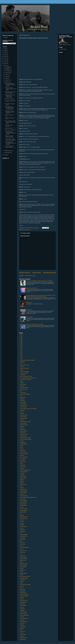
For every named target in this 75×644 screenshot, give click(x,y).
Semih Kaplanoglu (24, 596)
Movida (22, 568)
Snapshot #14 (29, 302)
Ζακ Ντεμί (22, 399)
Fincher (22, 507)
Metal (21, 562)
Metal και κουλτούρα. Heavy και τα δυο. (9, 137)
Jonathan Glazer (24, 536)
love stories (23, 556)
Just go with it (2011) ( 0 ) (10, 130)
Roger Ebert (23, 591)
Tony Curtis (23, 631)
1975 (21, 334)
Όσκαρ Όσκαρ (23, 436)
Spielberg (22, 610)
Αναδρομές (23, 362)
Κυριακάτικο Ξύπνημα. (10, 99)
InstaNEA (22, 525)
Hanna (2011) (29, 310)
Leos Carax (23, 552)
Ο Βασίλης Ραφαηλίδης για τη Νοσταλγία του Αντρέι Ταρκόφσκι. (40, 281)
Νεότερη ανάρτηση (25, 273)
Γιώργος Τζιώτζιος (24, 373)
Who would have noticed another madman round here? (10, 122)
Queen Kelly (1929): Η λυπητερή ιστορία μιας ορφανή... (10, 85)
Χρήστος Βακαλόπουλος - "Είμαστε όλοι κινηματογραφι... (10, 96)
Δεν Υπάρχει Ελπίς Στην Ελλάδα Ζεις (28, 378)
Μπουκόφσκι (23, 430)
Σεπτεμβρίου (8, 71)
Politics (22, 586)
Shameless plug (24, 601)
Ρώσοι (22, 447)
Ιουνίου (7, 76)
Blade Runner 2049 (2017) (32, 288)
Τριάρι (22, 463)
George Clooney (24, 509)
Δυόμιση (22, 383)
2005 (21, 341)
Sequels (22, 597)
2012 (21, 350)
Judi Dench (23, 539)
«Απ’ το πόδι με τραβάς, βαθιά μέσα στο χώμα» (10, 140)
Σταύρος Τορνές (24, 452)
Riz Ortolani (23, 589)
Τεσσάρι (22, 455)
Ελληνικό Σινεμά (24, 389)
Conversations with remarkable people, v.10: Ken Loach (9, 108)
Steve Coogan (23, 614)
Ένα (21, 391)
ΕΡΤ (21, 396)
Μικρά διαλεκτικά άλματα (25, 422)
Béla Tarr (22, 481)
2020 (5, 49)
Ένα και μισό (23, 392)
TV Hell (22, 633)
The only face (23, 627)
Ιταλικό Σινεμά (23, 407)
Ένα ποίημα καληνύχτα (25, 394)
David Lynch (23, 499)
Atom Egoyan (23, 478)
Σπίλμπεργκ (23, 451)
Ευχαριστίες (23, 397)
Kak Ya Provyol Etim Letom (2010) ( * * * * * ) (10, 147)
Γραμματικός (23, 375)
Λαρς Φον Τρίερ (24, 415)
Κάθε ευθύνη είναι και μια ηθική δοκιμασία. (10, 92)
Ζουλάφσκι (23, 401)
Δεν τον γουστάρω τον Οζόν (26, 376)
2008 (21, 344)
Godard (22, 515)
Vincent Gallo (23, 635)
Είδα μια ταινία (23, 384)
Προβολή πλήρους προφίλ (65, 45)
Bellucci (22, 483)
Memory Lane (23, 560)
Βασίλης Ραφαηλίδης (25, 368)
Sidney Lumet (23, 602)
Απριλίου (7, 80)
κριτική (22, 412)
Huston (22, 520)
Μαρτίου (7, 82)
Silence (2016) (29, 317)
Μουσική (22, 428)
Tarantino (22, 620)
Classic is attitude (24, 496)
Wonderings (23, 639)
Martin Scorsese (24, 559)
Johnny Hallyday (24, 534)
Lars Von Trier (23, 551)
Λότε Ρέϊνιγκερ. (23, 417)
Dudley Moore (23, 504)
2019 (5, 51)
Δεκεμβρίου (8, 67)
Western (22, 636)
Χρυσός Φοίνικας (24, 472)
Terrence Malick (24, 622)
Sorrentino (22, 609)
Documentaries (23, 502)
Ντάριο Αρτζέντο (24, 431)
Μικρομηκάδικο (23, 423)
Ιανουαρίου (8, 153)
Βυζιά (21, 370)
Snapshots (23, 604)
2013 (21, 352)
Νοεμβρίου (8, 69)
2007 (21, 342)
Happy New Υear (24, 517)
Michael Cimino (24, 564)
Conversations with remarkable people (28, 497)
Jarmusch (22, 530)
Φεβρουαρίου (8, 151)
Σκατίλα (22, 449)
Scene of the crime (27, 230)
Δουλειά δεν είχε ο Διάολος (26, 380)
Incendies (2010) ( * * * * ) (10, 128)
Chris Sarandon (24, 493)
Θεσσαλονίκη (23, 404)
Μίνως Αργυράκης (24, 425)
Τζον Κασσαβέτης (24, 457)
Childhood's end (24, 491)
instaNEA (6, 37)
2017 (21, 359)
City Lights (23, 494)
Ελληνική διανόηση (24, 388)
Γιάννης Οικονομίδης (25, 371)
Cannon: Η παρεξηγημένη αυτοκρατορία (35, 324)
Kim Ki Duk (23, 544)
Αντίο (21, 363)
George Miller (23, 512)
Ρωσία (22, 446)
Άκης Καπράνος (64, 43)
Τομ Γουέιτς (23, 460)
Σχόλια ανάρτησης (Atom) (30, 276)
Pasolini (22, 581)
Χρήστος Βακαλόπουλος (25, 470)
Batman (22, 480)
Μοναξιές (22, 426)
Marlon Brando (23, 557)
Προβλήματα (23, 442)
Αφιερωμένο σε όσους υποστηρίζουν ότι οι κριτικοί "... (10, 112)
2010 (21, 347)
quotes (22, 588)
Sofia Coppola (23, 606)
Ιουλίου (7, 74)
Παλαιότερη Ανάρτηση (49, 273)
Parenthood (23, 580)
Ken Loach (23, 543)
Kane (21, 541)
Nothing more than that (25, 577)
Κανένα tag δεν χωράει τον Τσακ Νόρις (28, 409)
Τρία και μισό (23, 462)
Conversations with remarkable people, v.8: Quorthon (10, 143)
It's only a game (24, 526)
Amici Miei (22, 473)
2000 (21, 339)
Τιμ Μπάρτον (23, 459)
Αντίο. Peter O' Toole (25, 365)
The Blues (22, 623)
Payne (22, 583)
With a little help (24, 638)
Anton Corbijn (23, 476)
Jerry (21, 533)
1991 (21, 338)
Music (22, 572)
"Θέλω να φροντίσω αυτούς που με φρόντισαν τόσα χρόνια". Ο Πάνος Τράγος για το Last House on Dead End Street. (41, 296)
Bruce (22, 486)
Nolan (22, 575)
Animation (22, 475)
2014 (21, 354)
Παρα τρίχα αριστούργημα (26, 439)
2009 (21, 346)
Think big (22, 628)
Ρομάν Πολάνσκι (24, 444)
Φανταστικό (23, 465)
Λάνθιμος (22, 413)
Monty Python (23, 567)
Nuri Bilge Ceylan (24, 578)
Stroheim (22, 617)
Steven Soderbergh (24, 615)
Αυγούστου (8, 73)
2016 (21, 357)
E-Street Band (23, 505)
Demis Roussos (24, 501)
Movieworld (23, 570)
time (21, 630)
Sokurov (22, 607)
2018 (5, 53)
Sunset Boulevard (24, 618)
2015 (21, 355)
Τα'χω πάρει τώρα (24, 454)
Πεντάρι (22, 441)
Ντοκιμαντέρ (23, 433)
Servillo (22, 599)
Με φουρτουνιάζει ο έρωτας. (9, 126)
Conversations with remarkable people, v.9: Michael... (10, 133)
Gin (21, 514)
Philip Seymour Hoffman (25, 585)
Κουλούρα (22, 410)
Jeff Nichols (23, 531)
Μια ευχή (22, 420)
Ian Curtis (22, 522)
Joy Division (23, 538)
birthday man (23, 484)
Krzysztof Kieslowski (25, 547)
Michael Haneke (24, 565)
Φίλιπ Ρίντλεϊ (23, 467)
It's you (22, 528)
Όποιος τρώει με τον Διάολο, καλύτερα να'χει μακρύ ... (10, 89)
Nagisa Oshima (24, 573)
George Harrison (24, 510)
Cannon (22, 488)
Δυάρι (22, 381)
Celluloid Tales (23, 489)
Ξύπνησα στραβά (24, 434)
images (22, 523)
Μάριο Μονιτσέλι (24, 418)
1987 (21, 336)
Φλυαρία (22, 468)
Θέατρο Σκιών (23, 402)
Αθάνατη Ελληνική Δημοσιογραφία (27, 360)
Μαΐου (7, 78)
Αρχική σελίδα (37, 273)
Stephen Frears (24, 612)
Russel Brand (23, 593)
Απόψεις (22, 367)
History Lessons (24, 518)
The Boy (22, 625)
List (21, 554)
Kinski (22, 546)
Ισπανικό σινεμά (24, 405)
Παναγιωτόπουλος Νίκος (25, 438)
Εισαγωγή (22, 386)
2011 (21, 349)
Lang (21, 549)
